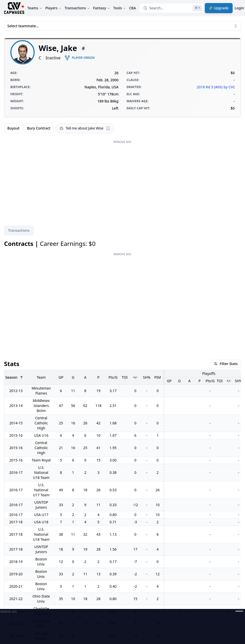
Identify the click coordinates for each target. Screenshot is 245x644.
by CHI (229, 87)
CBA (132, 8)
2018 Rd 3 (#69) (210, 87)
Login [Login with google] (239, 8)
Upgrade (219, 8)
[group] (29, 128)
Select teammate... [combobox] (122, 26)
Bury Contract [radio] (39, 128)
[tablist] (19, 230)
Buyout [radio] (13, 128)
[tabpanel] (122, 418)
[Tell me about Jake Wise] (85, 128)
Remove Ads (122, 142)
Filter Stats (226, 284)
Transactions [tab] (19, 230)
